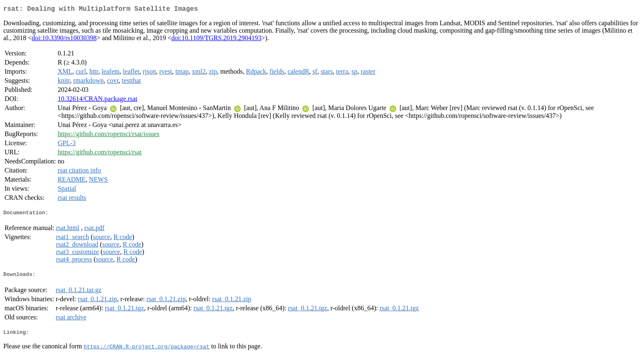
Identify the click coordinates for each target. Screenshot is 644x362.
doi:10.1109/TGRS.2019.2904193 (216, 40)
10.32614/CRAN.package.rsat (97, 100)
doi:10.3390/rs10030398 (64, 40)
